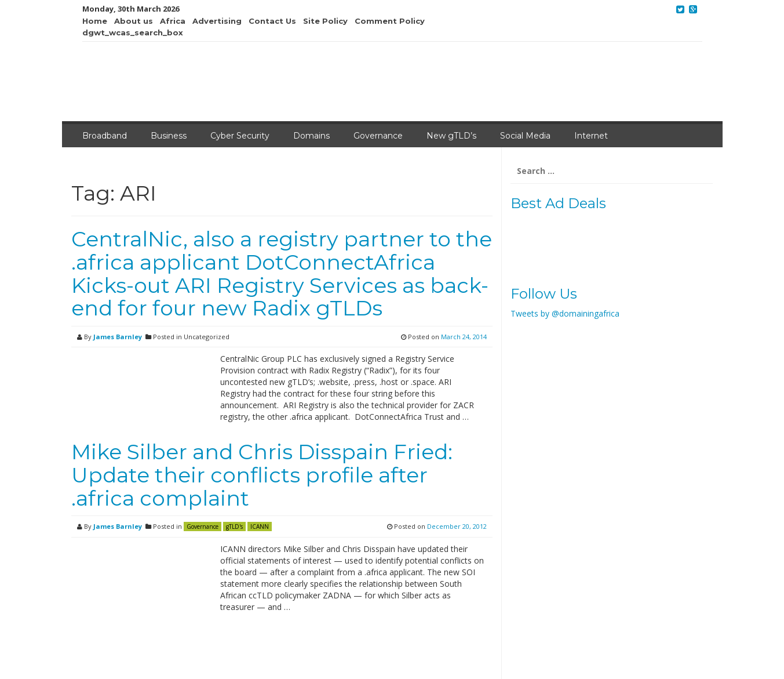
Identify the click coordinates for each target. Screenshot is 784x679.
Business (169, 136)
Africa (173, 21)
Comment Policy (390, 21)
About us (134, 21)
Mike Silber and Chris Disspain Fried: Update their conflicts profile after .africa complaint (262, 475)
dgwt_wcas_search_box (133, 32)
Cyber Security (240, 136)
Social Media (525, 136)
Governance (378, 136)
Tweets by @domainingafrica (565, 313)
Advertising (217, 21)
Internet (591, 136)
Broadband (105, 136)
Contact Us (272, 21)
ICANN (260, 527)
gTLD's (234, 527)
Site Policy (325, 21)
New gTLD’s (451, 136)
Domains (311, 136)
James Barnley (118, 337)
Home (95, 21)
